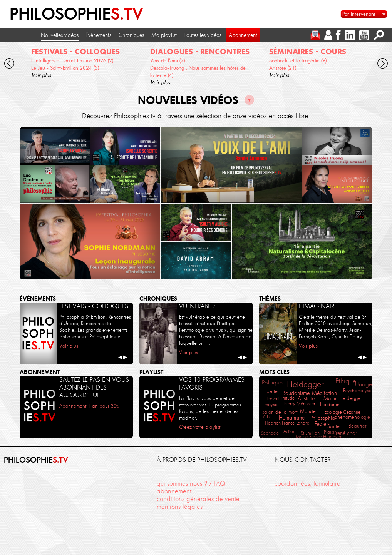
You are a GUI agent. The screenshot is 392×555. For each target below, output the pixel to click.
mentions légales (180, 507)
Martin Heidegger (343, 398)
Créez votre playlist (200, 427)
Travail (273, 399)
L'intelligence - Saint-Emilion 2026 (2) (72, 60)
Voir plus (41, 75)
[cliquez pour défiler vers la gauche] (9, 64)
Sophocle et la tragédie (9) (298, 60)
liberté (271, 391)
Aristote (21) (283, 68)
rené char (346, 433)
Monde (308, 411)
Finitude (287, 398)
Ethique (346, 381)
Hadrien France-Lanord (287, 423)
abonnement (174, 491)
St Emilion (310, 433)
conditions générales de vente (198, 499)
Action (289, 431)
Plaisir (330, 432)
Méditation (324, 393)
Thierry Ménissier (299, 404)
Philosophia (323, 418)
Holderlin (330, 404)
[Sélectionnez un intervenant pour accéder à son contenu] (364, 14)
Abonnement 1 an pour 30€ (89, 406)
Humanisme (292, 418)
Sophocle (270, 433)
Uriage (364, 384)
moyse (271, 404)
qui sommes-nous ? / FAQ (191, 484)
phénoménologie (352, 417)
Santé (333, 426)
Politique (272, 383)
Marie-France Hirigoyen (319, 437)
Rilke (267, 417)
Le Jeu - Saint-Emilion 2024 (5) (65, 68)
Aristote (306, 399)
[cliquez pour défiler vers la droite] (383, 64)
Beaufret (357, 426)
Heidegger (305, 384)
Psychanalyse (357, 390)
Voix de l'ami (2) (168, 60)
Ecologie (333, 412)
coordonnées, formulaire (307, 484)
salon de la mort (280, 412)
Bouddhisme (296, 393)
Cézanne (352, 412)
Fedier (321, 424)
